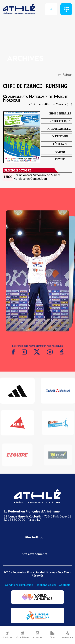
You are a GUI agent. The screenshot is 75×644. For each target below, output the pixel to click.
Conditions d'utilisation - (20, 585)
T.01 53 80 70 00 (14, 520)
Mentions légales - (47, 585)
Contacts (64, 585)
